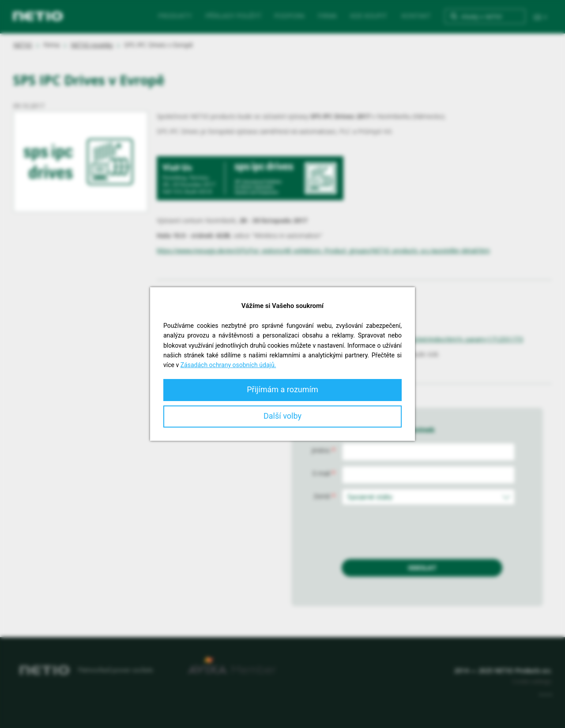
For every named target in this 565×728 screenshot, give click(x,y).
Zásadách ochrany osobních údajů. (228, 365)
